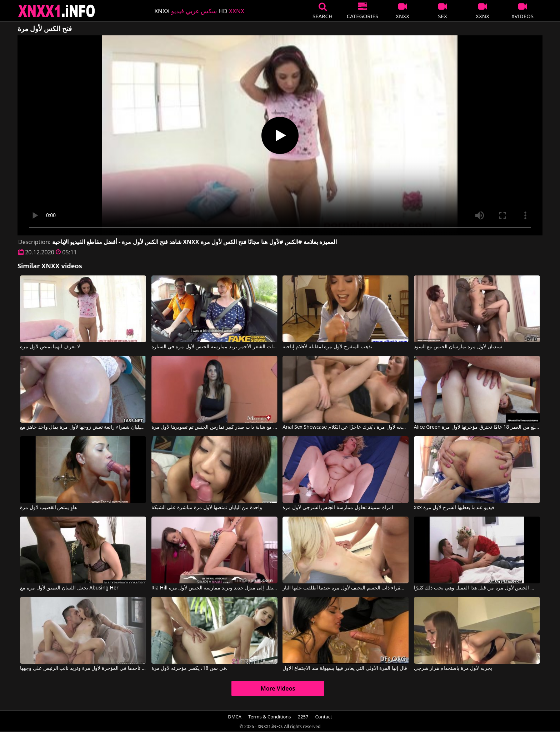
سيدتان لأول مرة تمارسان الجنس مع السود (458, 347)
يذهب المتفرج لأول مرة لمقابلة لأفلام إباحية (327, 347)
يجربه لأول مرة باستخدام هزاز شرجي (453, 668)
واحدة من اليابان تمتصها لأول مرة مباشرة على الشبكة (207, 508)
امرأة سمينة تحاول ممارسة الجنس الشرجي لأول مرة (338, 508)
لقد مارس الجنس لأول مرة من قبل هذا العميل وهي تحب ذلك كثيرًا (477, 588)
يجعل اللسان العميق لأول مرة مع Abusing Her (69, 588)
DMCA (235, 717)
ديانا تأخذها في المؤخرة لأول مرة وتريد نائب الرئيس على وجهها (83, 668)
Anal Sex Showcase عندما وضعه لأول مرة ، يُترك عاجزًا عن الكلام (346, 427)
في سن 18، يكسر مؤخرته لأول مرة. (189, 668)
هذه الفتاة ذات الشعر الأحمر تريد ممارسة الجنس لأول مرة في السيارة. (214, 347)
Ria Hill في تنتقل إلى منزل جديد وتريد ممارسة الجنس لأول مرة (214, 588)
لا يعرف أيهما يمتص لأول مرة (50, 347)
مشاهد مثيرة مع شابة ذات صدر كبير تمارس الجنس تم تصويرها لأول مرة (214, 427)
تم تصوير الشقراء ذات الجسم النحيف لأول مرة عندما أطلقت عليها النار (346, 588)
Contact (324, 717)
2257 (303, 717)
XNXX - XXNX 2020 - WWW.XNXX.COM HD (57, 11)
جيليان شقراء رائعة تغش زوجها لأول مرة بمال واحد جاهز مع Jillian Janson (83, 427)
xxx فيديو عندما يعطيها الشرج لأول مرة (454, 508)
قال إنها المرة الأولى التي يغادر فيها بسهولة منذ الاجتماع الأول (345, 668)
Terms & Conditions (269, 717)
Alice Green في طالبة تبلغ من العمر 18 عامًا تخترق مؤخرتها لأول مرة (477, 427)
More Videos (278, 688)
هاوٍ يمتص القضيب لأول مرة (48, 508)
